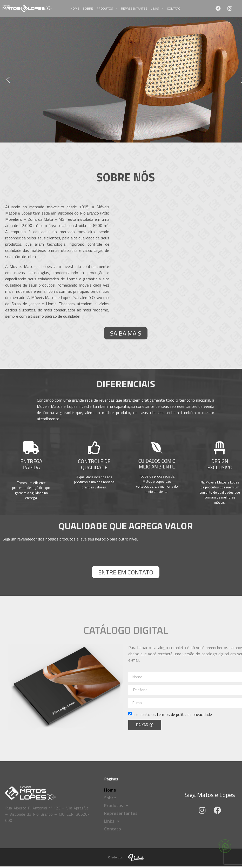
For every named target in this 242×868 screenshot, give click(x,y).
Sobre (88, 8)
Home (75, 8)
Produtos (107, 9)
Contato (174, 8)
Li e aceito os (172, 714)
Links (157, 9)
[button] (8, 80)
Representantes (134, 8)
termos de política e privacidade (184, 714)
